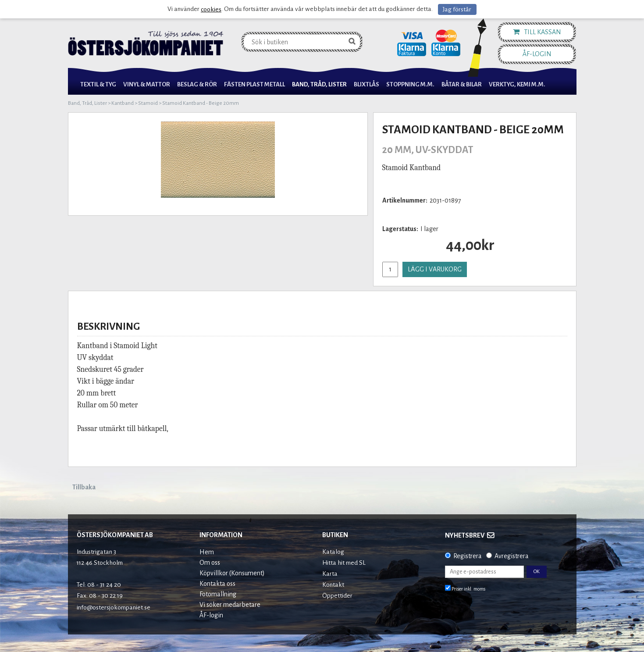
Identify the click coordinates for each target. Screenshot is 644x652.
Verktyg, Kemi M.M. (517, 84)
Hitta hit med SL (344, 563)
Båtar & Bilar (462, 84)
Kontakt (333, 585)
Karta (330, 574)
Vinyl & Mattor (147, 84)
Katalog (333, 552)
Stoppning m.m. (410, 84)
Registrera (468, 556)
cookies (211, 9)
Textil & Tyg (98, 84)
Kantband (123, 103)
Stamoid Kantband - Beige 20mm (201, 103)
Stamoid (148, 103)
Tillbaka (84, 487)
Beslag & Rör (197, 84)
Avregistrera (512, 556)
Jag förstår (457, 9)
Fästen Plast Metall (254, 84)
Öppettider (337, 596)
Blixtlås (366, 84)
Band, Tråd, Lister (319, 84)
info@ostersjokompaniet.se (114, 607)
